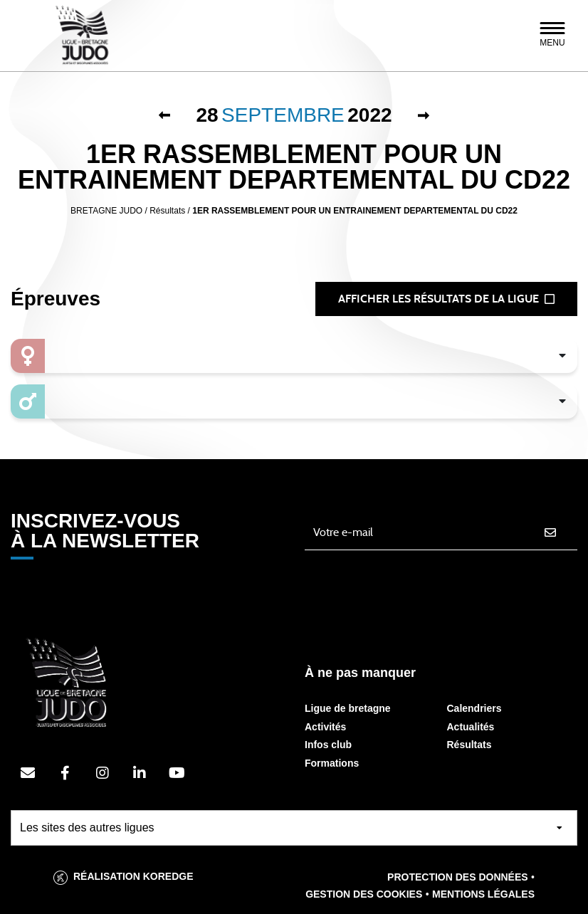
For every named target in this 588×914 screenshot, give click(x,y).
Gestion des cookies (364, 894)
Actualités (471, 727)
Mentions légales (483, 894)
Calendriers (474, 708)
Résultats (469, 745)
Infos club (328, 745)
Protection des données (458, 877)
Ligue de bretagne (348, 708)
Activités (325, 727)
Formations (332, 763)
